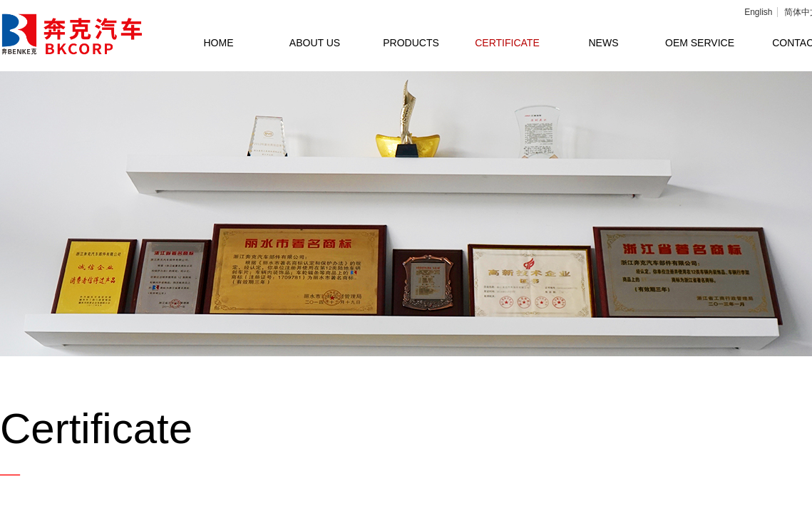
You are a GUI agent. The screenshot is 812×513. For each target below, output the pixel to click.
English (758, 12)
